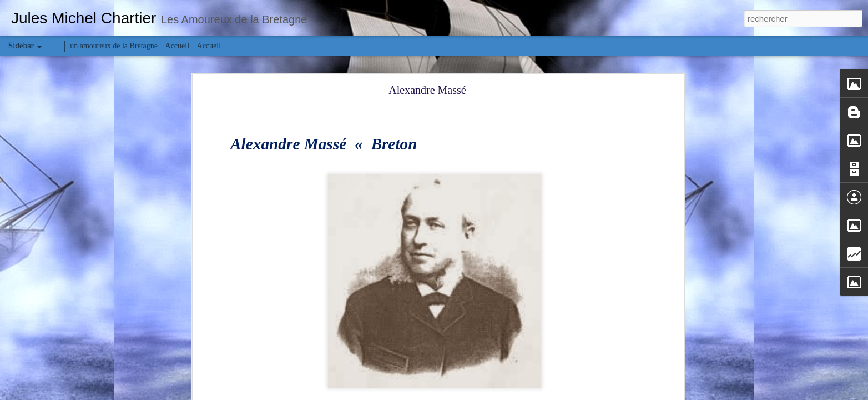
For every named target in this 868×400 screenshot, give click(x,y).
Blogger (474, 394)
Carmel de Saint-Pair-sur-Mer (67, 293)
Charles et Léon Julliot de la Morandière (81, 318)
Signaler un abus (511, 394)
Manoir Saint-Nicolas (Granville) (72, 343)
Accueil (178, 46)
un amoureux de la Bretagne (114, 46)
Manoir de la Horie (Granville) (68, 368)
